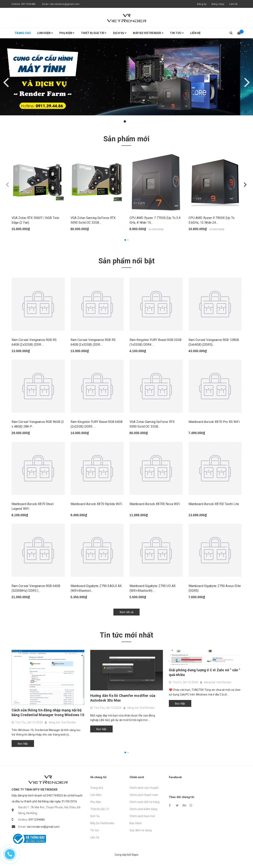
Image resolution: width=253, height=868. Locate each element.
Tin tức (177, 33)
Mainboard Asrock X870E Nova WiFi (155, 504)
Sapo (135, 855)
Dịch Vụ (120, 33)
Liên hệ (233, 4)
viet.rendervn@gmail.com (64, 4)
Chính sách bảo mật (142, 816)
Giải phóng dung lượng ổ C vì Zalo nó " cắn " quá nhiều (205, 672)
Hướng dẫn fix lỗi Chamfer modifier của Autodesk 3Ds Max (123, 698)
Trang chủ (23, 33)
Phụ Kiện (67, 33)
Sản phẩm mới (126, 139)
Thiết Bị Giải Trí (94, 33)
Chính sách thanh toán (144, 795)
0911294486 (28, 4)
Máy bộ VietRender (148, 33)
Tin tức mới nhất (126, 635)
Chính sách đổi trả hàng (145, 802)
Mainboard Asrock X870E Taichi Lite (214, 504)
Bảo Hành (136, 823)
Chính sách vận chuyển (144, 788)
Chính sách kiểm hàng (144, 809)
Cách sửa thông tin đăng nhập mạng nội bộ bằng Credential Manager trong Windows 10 (48, 712)
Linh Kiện (45, 33)
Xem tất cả (127, 612)
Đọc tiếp (23, 744)
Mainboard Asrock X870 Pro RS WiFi (214, 422)
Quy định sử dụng (141, 830)
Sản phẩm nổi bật (126, 261)
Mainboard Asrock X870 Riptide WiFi (96, 504)
